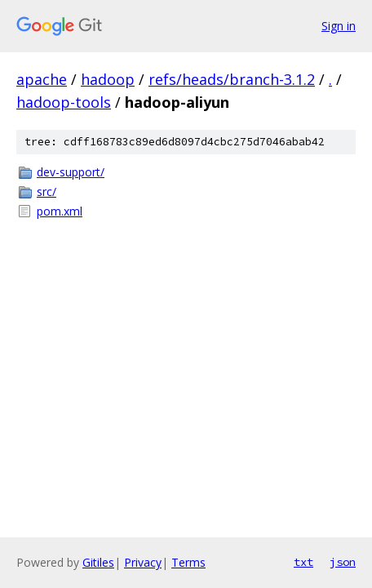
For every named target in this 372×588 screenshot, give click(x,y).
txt (303, 562)
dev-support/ (71, 172)
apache (42, 79)
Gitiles (98, 562)
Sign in (339, 26)
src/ (46, 192)
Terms (188, 562)
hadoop (108, 79)
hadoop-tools (64, 102)
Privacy (143, 562)
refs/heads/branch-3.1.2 (232, 79)
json (343, 562)
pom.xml (60, 211)
